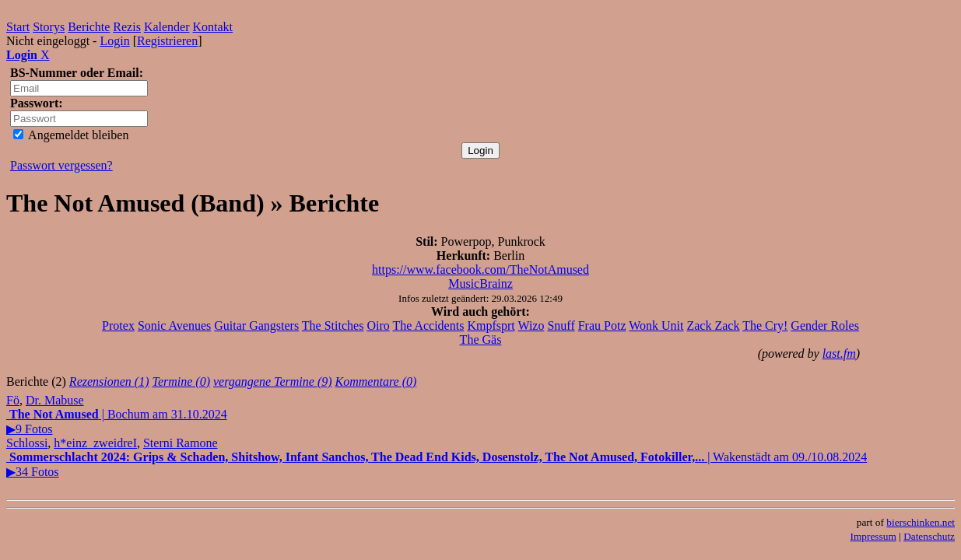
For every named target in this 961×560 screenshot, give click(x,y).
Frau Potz (602, 325)
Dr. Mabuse (55, 400)
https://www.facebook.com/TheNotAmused (480, 269)
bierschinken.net (921, 522)
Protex (118, 325)
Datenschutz (929, 536)
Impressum (873, 536)
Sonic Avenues (174, 325)
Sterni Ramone (181, 443)
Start (18, 27)
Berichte (89, 27)
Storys (49, 27)
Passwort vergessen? (61, 165)
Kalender (167, 27)
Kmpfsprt (491, 325)
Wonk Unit (656, 325)
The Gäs (481, 339)
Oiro (378, 325)
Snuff (561, 325)
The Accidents (428, 325)
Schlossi (27, 443)
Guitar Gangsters (256, 325)
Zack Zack (713, 325)
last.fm (839, 353)
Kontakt (213, 27)
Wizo (531, 325)
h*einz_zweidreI (95, 443)
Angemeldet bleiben (71, 135)
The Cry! (765, 325)
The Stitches (333, 325)
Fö (13, 400)
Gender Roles (825, 325)
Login (114, 41)
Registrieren (167, 41)
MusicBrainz (480, 283)
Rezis (127, 27)
